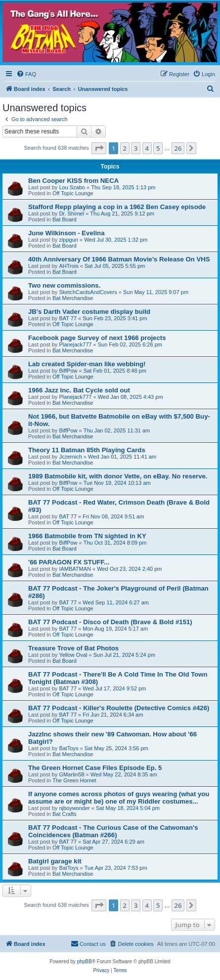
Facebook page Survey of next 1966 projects (97, 338)
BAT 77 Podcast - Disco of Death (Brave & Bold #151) (110, 622)
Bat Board (65, 219)
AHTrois (68, 266)
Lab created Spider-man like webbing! (87, 364)
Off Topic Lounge (73, 193)
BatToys (68, 748)
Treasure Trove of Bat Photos (73, 648)
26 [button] (178, 148)
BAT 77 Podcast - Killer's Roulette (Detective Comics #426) (119, 708)
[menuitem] (26, 74)
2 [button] (125, 148)
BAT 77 (68, 318)
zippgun (68, 240)
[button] (99, 148)
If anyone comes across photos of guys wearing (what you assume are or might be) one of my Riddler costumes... (119, 798)
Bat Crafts (65, 814)
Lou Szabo (72, 187)
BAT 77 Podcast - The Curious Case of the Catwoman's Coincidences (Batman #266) (113, 831)
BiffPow (68, 371)
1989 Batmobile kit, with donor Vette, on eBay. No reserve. (118, 476)
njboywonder (74, 808)
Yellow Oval (73, 655)
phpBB (85, 961)
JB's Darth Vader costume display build (89, 312)
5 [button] (158, 148)
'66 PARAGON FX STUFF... (69, 562)
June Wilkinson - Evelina (66, 233)
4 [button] (147, 148)
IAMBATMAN (75, 569)
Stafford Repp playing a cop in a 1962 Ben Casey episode (117, 207)
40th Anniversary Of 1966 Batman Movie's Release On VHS (119, 259)
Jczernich (70, 457)
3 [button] (136, 148)
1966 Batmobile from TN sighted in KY (87, 536)
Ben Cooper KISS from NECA (73, 181)
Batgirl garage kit (55, 861)
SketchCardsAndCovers (88, 292)
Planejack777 (75, 344)
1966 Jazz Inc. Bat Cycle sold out (79, 390)
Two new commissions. (64, 285)
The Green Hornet (74, 780)
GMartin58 (71, 774)
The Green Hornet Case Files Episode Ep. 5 (95, 768)
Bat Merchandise (73, 298)
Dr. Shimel (71, 213)
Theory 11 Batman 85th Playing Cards (87, 450)
